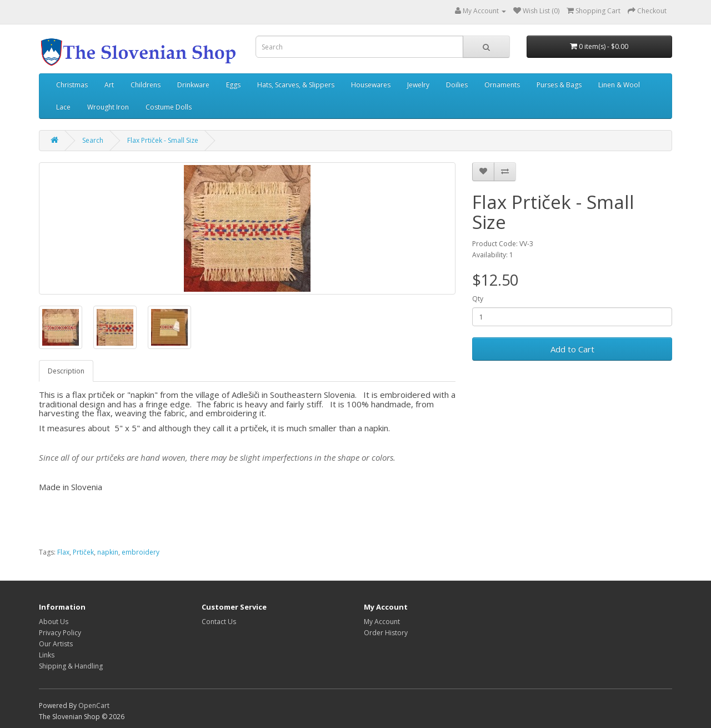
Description (66, 371)
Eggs (233, 85)
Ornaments (502, 85)
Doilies (457, 85)
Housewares (371, 85)
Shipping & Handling (71, 666)
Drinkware (193, 85)
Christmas (72, 85)
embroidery (141, 552)
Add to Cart (572, 349)
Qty (478, 299)
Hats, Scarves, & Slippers (296, 85)
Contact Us (219, 622)
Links (47, 655)
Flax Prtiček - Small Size (163, 140)
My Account (382, 622)
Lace (63, 107)
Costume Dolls (169, 107)
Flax (63, 552)
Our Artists (56, 644)
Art (109, 85)
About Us (54, 622)
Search (93, 140)
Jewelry (418, 85)
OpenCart (94, 705)
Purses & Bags (559, 85)
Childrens (146, 85)
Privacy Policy (60, 633)
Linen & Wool (619, 85)
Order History (386, 633)
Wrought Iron (108, 107)
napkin (108, 552)
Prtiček (83, 552)
